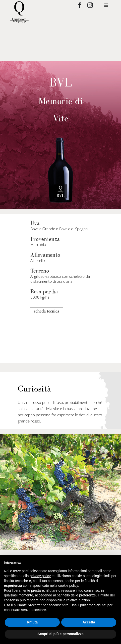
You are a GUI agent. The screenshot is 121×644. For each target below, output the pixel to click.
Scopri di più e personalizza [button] (60, 634)
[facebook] (80, 5)
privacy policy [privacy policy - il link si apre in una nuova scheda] (40, 576)
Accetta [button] (89, 622)
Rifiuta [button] (32, 622)
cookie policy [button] (68, 586)
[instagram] (90, 5)
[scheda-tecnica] (47, 309)
